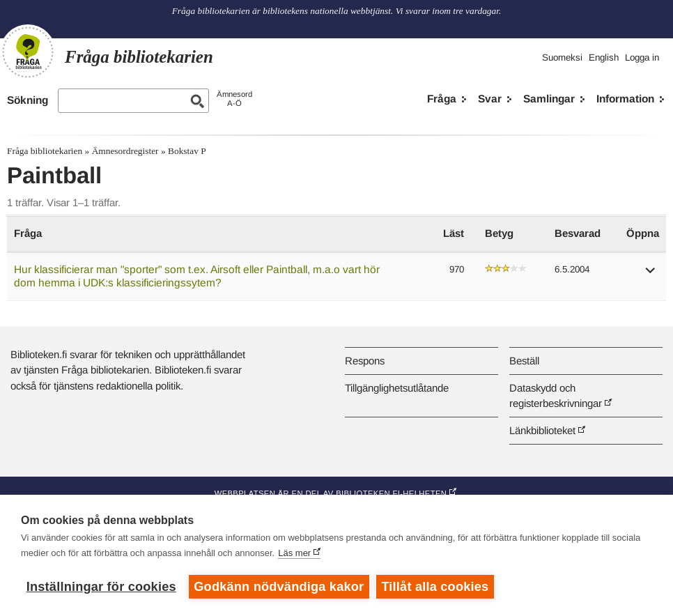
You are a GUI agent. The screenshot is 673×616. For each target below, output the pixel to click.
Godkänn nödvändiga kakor (279, 587)
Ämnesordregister (125, 151)
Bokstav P (187, 151)
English (604, 57)
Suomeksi (562, 57)
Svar (490, 99)
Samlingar (549, 99)
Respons (365, 361)
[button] (651, 275)
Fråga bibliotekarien (45, 151)
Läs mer (294, 553)
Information (625, 99)
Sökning (28, 100)
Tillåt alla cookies (435, 587)
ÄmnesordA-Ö (234, 99)
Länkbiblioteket (542, 430)
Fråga (442, 99)
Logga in (642, 57)
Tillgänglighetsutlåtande (397, 388)
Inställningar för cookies (101, 587)
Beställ (524, 361)
